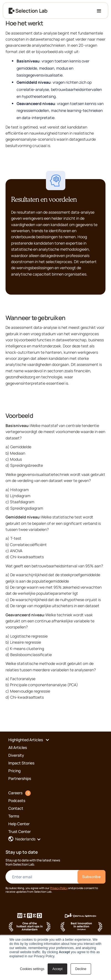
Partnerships (20, 778)
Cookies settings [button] (32, 969)
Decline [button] (81, 969)
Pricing (14, 771)
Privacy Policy (59, 888)
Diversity (16, 755)
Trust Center (20, 831)
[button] (99, 11)
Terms (14, 816)
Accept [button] (57, 969)
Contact (16, 808)
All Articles (18, 747)
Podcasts (17, 800)
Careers (15, 793)
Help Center (19, 824)
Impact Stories (21, 763)
